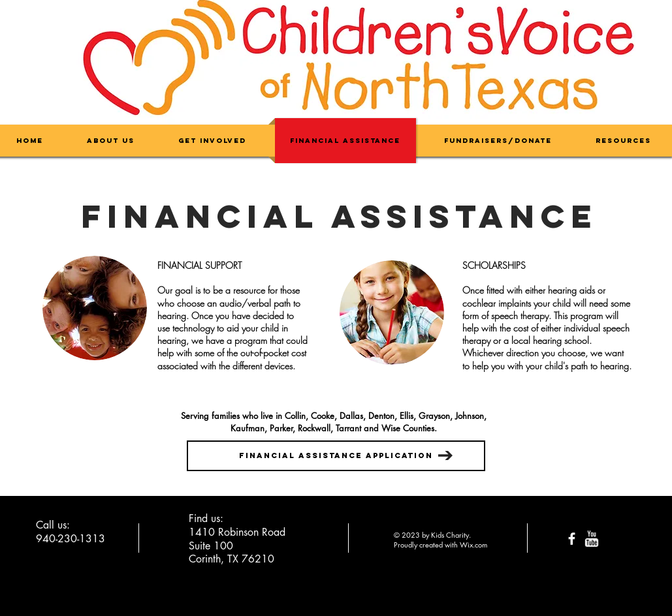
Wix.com (473, 545)
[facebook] (572, 539)
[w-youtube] (591, 539)
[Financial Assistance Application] (336, 456)
